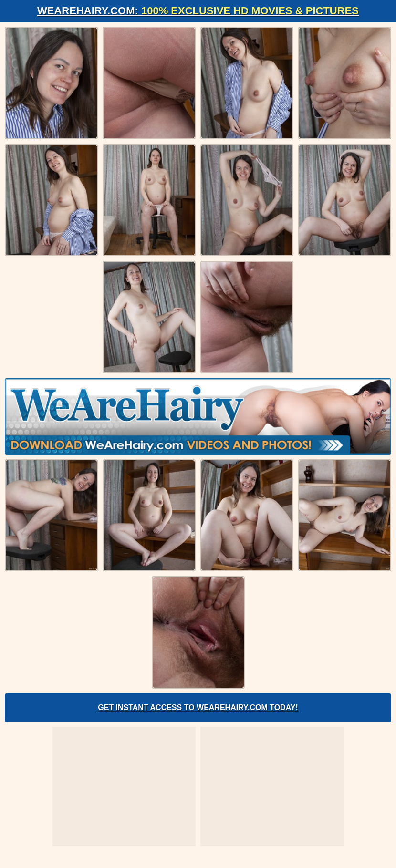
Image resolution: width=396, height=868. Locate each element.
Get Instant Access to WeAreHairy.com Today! (198, 708)
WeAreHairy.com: (198, 11)
